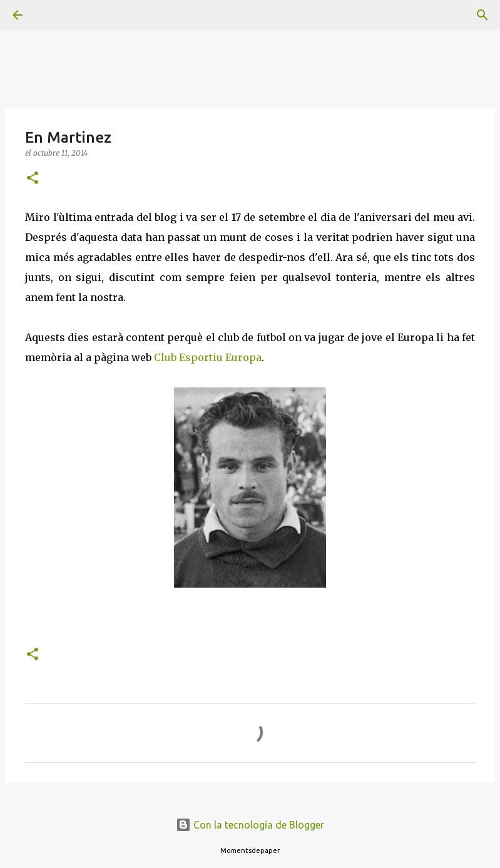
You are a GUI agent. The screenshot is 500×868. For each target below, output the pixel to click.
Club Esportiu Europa (208, 357)
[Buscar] (53, 15)
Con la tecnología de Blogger (250, 825)
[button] (33, 179)
